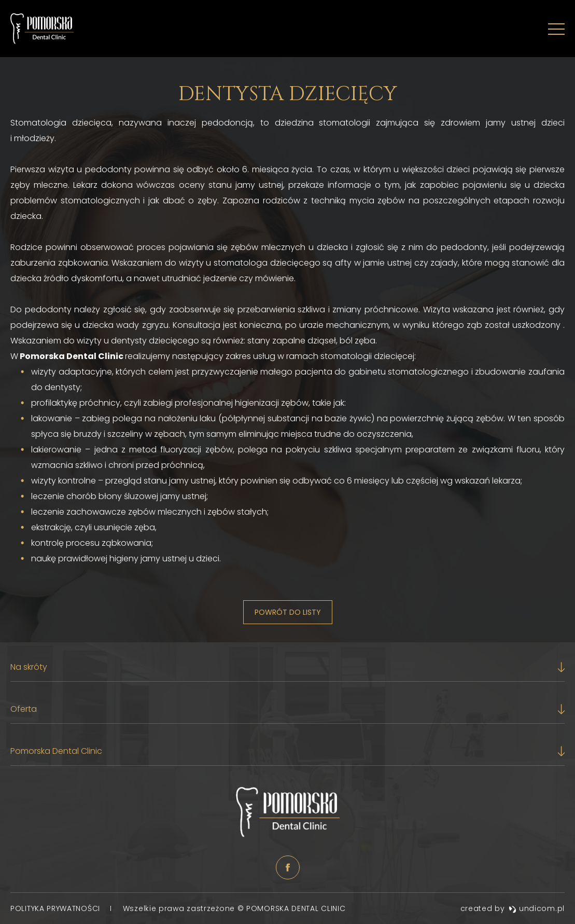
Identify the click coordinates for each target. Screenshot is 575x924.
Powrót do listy (288, 612)
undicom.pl (537, 908)
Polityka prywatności (57, 908)
